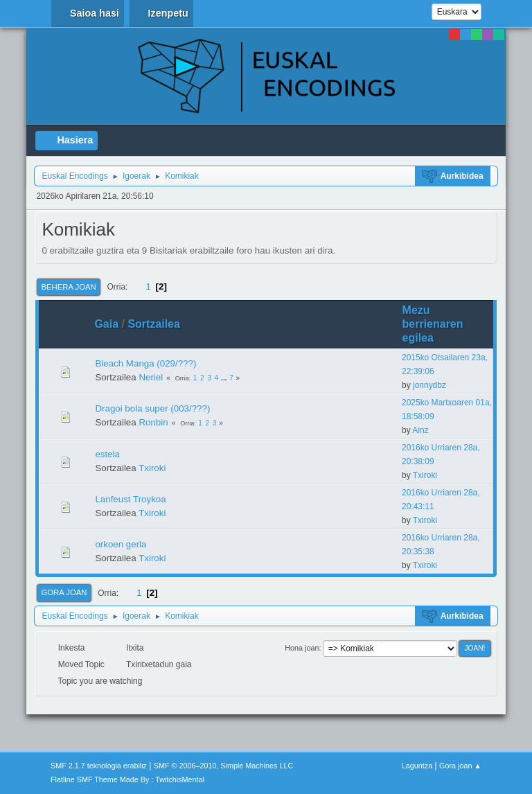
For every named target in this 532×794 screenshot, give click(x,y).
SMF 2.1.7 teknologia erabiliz (99, 766)
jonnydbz (429, 385)
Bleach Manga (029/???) (145, 363)
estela (107, 454)
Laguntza (417, 766)
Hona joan (302, 648)
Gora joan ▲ (460, 766)
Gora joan (64, 592)
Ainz (420, 430)
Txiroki (152, 468)
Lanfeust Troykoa (130, 499)
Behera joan (68, 287)
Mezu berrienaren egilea (433, 324)
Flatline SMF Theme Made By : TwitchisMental (127, 779)
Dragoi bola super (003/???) (152, 408)
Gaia (106, 324)
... (225, 378)
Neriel (151, 377)
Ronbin (153, 422)
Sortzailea (160, 324)
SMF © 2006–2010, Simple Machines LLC (224, 766)
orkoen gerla (121, 544)
